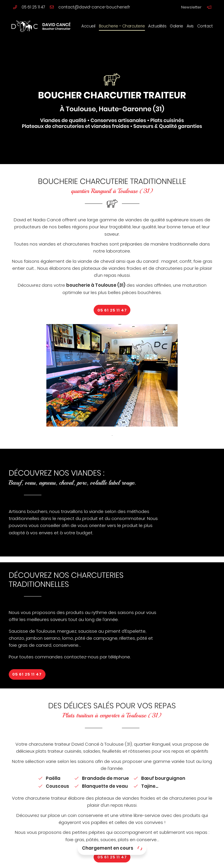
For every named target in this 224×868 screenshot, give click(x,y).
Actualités (157, 26)
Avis (190, 26)
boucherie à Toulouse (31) (96, 285)
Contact (205, 26)
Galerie (176, 26)
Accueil (88, 26)
